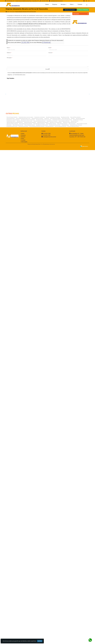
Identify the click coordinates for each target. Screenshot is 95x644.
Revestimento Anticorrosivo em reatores (26, 611)
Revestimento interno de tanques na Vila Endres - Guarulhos (14, 310)
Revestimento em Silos (65, 611)
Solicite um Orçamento (70, 10)
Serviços (63, 4)
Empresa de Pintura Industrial (52, 615)
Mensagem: (10, 58)
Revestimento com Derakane (40, 611)
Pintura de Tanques (72, 618)
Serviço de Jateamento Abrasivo (61, 620)
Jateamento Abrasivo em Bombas (30, 616)
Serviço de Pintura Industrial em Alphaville (14, 251)
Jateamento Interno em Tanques (37, 612)
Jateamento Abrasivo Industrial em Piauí (14, 601)
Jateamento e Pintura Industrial (12, 618)
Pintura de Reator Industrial (51, 618)
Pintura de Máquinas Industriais (39, 618)
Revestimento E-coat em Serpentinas (13, 614)
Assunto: (51, 53)
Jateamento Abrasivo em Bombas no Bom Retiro (14, 339)
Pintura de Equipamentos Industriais (26, 618)
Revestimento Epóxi (65, 619)
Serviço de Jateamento (50, 620)
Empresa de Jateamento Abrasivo (40, 615)
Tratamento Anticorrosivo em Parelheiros (14, 105)
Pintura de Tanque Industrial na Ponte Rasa (14, 134)
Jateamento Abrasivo (75, 615)
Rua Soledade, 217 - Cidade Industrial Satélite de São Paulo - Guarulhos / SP (23, 1)
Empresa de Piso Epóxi (11, 612)
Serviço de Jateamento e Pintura (73, 620)
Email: (50, 48)
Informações (24, 636)
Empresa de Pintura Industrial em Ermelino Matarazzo (14, 397)
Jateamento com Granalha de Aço (56, 616)
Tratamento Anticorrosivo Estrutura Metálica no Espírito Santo (14, 456)
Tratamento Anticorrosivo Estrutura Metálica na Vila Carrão (14, 514)
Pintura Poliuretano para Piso (18, 619)
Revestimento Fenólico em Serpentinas (28, 614)
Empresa (55, 4)
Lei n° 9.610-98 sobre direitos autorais (19, 75)
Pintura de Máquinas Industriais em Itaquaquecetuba (14, 485)
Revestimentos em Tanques (78, 614)
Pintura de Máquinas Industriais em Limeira (14, 368)
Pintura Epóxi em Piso (66, 612)
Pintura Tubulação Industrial (30, 619)
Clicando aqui (46, 42)
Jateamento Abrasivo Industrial (43, 616)
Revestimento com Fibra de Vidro (42, 619)
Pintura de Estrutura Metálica (55, 612)
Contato (80, 4)
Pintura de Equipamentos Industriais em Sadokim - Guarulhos (14, 543)
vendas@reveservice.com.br (57, 1)
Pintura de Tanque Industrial (62, 618)
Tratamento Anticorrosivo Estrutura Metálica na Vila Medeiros (14, 573)
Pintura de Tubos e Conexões (82, 618)
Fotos (72, 4)
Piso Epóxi (73, 612)
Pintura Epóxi (9, 619)
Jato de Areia (47, 612)
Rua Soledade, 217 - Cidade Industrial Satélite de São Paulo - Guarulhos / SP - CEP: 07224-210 (77, 629)
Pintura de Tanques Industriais (12, 611)
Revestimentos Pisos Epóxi (23, 620)
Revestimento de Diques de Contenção (53, 611)
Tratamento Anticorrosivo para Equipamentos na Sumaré (14, 193)
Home (47, 4)
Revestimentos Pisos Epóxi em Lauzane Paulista (14, 222)
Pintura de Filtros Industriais (75, 611)
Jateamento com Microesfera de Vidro (70, 616)
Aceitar (40, 641)
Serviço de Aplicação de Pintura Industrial (37, 620)
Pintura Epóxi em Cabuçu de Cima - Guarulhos (14, 280)
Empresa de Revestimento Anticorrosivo (23, 612)
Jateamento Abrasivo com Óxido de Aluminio (15, 616)
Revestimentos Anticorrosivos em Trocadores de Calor (62, 614)
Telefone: (9, 53)
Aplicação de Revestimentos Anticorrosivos (25, 615)
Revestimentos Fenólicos (11, 615)
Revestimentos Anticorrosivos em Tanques (44, 614)
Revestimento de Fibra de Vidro (55, 619)
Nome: (9, 48)
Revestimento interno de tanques (76, 619)
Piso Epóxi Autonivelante (80, 612)
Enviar (47, 69)
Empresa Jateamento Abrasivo (64, 615)
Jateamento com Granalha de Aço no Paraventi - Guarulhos (14, 427)
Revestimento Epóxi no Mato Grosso (14, 163)
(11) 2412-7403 (45, 1)
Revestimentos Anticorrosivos (12, 620)
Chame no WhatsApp (83, 10)
